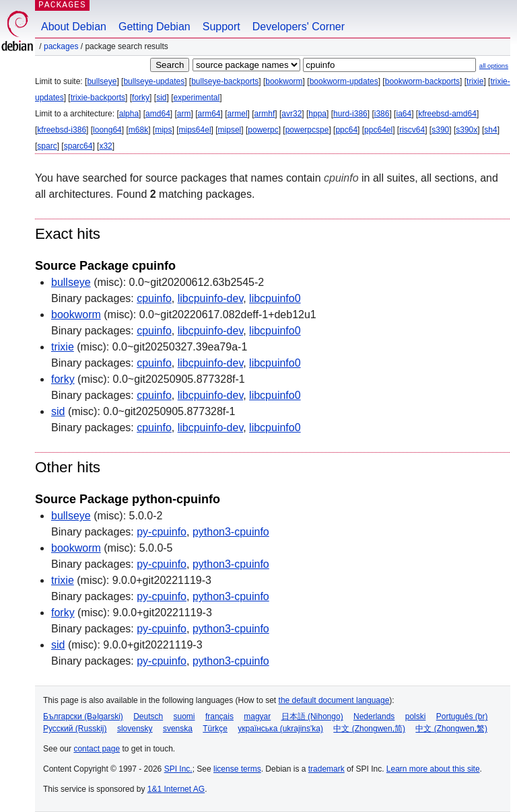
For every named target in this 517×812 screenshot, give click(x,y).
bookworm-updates (344, 81)
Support (221, 27)
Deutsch (148, 716)
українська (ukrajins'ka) (280, 729)
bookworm (284, 81)
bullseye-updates (154, 81)
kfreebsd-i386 (62, 130)
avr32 (291, 114)
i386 (382, 114)
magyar (257, 716)
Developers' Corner (299, 27)
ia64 (404, 114)
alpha (129, 114)
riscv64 (412, 130)
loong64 (107, 130)
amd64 (158, 114)
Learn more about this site (433, 769)
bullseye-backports (225, 81)
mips (163, 130)
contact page (97, 749)
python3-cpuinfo (231, 532)
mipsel (230, 130)
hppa (317, 114)
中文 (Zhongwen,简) (369, 729)
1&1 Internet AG (176, 789)
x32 (105, 146)
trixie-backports (98, 98)
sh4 (490, 130)
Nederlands (374, 716)
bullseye (102, 81)
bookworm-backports (422, 81)
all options (494, 66)
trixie (475, 81)
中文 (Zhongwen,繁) (451, 729)
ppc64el (378, 130)
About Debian (74, 27)
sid (161, 98)
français (219, 716)
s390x (467, 130)
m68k (138, 130)
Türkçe (215, 729)
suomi (184, 716)
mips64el (195, 130)
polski (416, 716)
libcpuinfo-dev (211, 298)
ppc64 (346, 130)
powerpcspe (307, 130)
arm (184, 114)
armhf (265, 114)
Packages (61, 46)
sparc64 (78, 146)
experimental (196, 98)
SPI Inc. (178, 769)
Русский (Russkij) (75, 729)
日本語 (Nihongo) (312, 716)
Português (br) (462, 716)
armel (238, 114)
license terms (237, 769)
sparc (47, 146)
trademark (326, 769)
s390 (440, 130)
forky (141, 98)
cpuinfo (154, 298)
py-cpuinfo (162, 532)
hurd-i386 (350, 114)
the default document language (334, 700)
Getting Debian (154, 27)
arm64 (209, 114)
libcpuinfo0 (275, 298)
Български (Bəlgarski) (83, 716)
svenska (178, 729)
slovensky (135, 729)
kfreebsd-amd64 (447, 114)
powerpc (263, 130)
